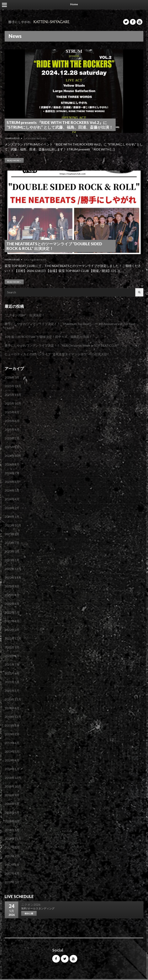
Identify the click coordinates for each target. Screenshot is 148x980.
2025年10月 (13, 403)
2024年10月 (13, 456)
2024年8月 (12, 464)
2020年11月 (13, 699)
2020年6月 (12, 708)
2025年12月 (13, 386)
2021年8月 (12, 656)
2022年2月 (12, 630)
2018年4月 (12, 812)
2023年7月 (12, 543)
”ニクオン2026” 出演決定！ (25, 315)
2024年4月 (12, 499)
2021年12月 (13, 638)
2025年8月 (12, 412)
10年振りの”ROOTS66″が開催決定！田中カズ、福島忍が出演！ (48, 337)
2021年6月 (12, 673)
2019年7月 (12, 734)
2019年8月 (12, 725)
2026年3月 (12, 377)
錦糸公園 (29, 913)
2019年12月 (13, 717)
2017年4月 (12, 873)
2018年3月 (12, 821)
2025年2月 (12, 438)
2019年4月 (12, 760)
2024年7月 (12, 473)
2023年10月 (13, 525)
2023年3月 (12, 551)
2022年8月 (12, 595)
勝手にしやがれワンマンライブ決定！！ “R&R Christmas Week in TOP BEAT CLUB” (62, 345)
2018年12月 (13, 778)
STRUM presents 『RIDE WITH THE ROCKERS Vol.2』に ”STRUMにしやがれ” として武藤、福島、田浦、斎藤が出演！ (60, 125)
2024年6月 (12, 482)
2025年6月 (12, 421)
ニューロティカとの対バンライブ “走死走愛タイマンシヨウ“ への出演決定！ (57, 354)
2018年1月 (12, 830)
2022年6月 (12, 604)
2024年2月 (12, 508)
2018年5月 (12, 804)
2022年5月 (12, 612)
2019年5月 (12, 751)
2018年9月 (12, 795)
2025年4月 (12, 429)
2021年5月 (12, 682)
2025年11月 (13, 395)
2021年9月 (12, 647)
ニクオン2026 (31, 904)
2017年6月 (12, 865)
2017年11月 (13, 839)
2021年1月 (12, 691)
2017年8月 (12, 847)
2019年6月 (12, 743)
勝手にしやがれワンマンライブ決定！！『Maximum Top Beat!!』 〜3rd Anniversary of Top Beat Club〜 (70, 326)
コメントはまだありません (35, 138)
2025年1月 (12, 447)
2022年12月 (13, 569)
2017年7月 (12, 856)
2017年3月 (12, 882)
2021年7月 (12, 664)
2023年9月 (12, 534)
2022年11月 (13, 577)
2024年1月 (12, 516)
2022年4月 (12, 621)
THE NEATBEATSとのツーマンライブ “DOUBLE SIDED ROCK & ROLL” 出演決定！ (54, 246)
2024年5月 (12, 490)
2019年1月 (12, 769)
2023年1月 (12, 560)
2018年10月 (13, 786)
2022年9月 (12, 586)
